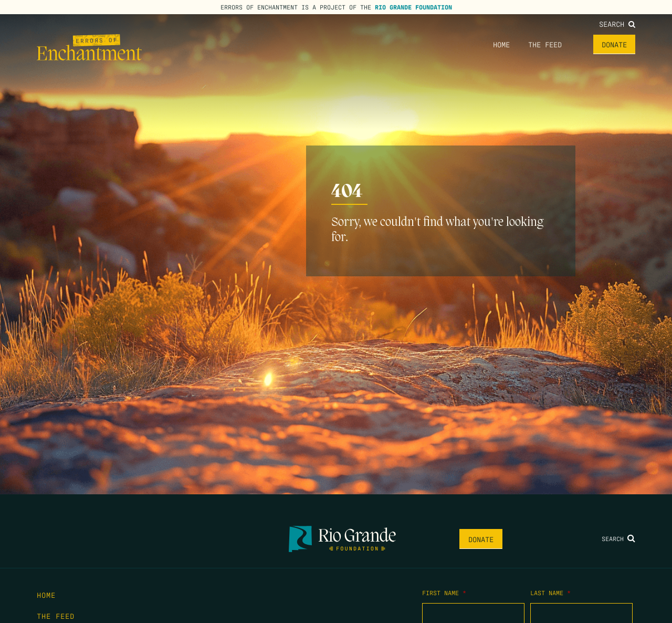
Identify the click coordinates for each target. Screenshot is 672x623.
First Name (444, 593)
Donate (614, 44)
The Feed (545, 44)
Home (501, 44)
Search (617, 24)
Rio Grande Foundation (413, 7)
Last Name (550, 593)
